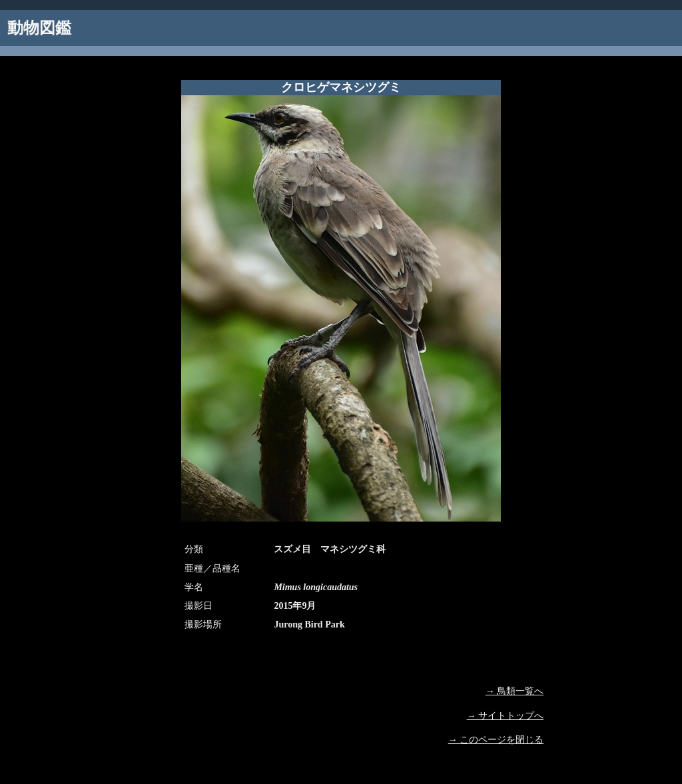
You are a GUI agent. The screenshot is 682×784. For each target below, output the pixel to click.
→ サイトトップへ (506, 716)
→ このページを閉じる (496, 740)
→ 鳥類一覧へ (515, 691)
